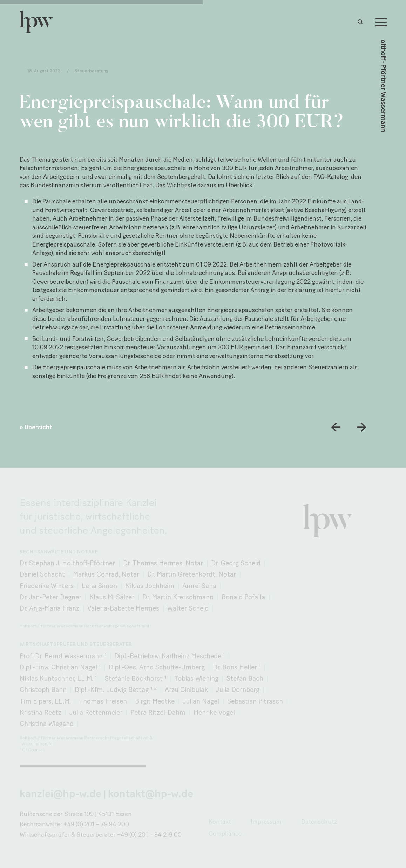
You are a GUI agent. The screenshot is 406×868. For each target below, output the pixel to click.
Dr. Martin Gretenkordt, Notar (192, 574)
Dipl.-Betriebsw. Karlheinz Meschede (170, 656)
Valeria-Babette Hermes (123, 608)
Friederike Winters (47, 586)
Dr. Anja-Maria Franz (49, 608)
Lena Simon (99, 586)
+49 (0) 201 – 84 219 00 (149, 835)
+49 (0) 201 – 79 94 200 (96, 824)
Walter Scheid (188, 608)
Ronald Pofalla (243, 597)
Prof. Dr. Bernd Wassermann (63, 656)
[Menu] (381, 22)
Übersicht (38, 427)
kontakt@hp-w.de (151, 793)
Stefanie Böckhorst (136, 678)
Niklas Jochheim (150, 586)
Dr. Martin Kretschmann (178, 597)
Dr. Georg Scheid (236, 563)
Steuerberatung (91, 71)
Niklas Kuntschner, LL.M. (58, 678)
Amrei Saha (199, 586)
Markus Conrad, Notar (106, 574)
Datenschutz (319, 822)
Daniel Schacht (42, 574)
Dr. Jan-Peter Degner (50, 597)
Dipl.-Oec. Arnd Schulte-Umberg (157, 667)
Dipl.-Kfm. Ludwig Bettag (116, 690)
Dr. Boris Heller (237, 667)
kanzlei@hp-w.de (60, 793)
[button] (362, 22)
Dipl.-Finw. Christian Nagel (60, 667)
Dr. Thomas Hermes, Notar (163, 563)
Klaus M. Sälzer (112, 597)
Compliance (225, 833)
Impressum (266, 822)
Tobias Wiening (196, 678)
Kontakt (220, 822)
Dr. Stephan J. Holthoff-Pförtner (67, 563)
